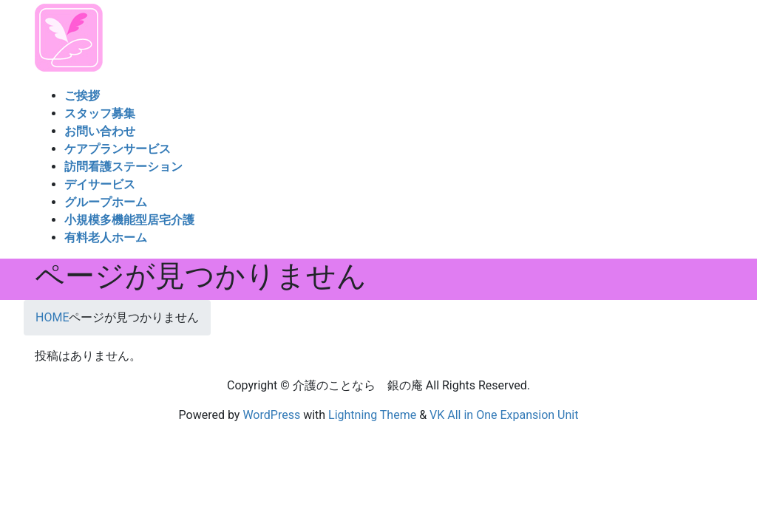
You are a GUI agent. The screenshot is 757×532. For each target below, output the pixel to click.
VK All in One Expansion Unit (504, 415)
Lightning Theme (372, 415)
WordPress (271, 415)
